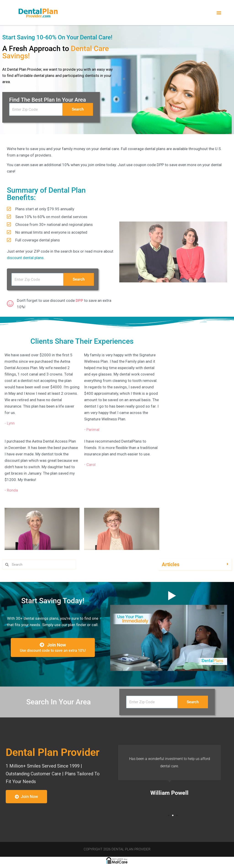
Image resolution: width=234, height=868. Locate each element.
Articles (171, 564)
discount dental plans (25, 258)
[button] (219, 13)
